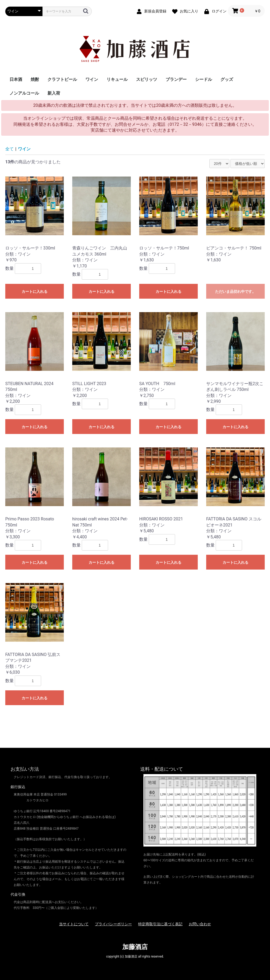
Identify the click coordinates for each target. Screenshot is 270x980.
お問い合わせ (200, 924)
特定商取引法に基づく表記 (160, 924)
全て (9, 149)
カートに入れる (35, 292)
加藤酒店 (135, 947)
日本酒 (16, 79)
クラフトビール (62, 79)
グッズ (227, 79)
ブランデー (176, 79)
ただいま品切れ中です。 (235, 292)
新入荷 (54, 93)
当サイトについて (74, 924)
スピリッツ (147, 79)
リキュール (117, 79)
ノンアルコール (24, 93)
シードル (204, 79)
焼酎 (35, 79)
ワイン (92, 79)
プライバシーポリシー (113, 924)
